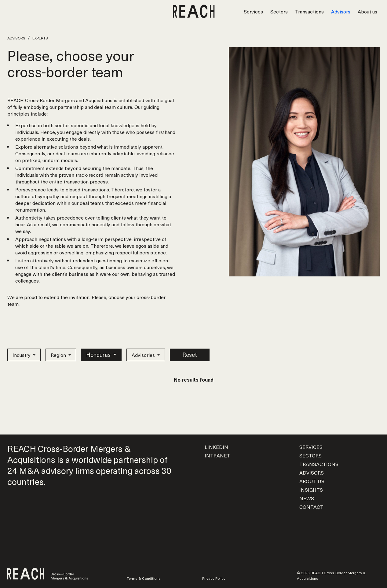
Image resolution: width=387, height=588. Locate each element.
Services (253, 11)
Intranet (217, 455)
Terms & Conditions (144, 578)
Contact (311, 507)
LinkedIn (216, 447)
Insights (311, 490)
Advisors (341, 11)
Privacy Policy (214, 578)
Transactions (309, 11)
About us (367, 11)
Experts (40, 38)
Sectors (279, 11)
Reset (190, 355)
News (307, 498)
